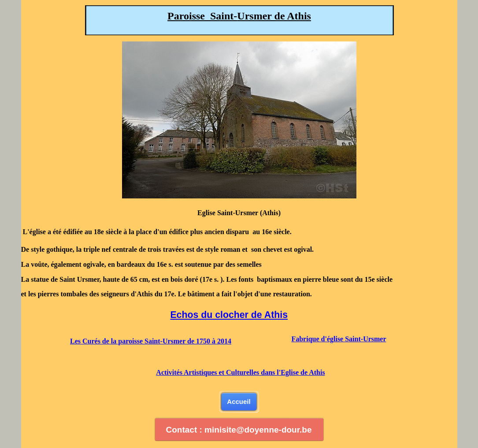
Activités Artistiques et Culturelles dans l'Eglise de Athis (240, 372)
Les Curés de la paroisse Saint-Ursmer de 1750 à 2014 (151, 341)
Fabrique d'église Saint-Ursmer (339, 339)
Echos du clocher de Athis (229, 315)
